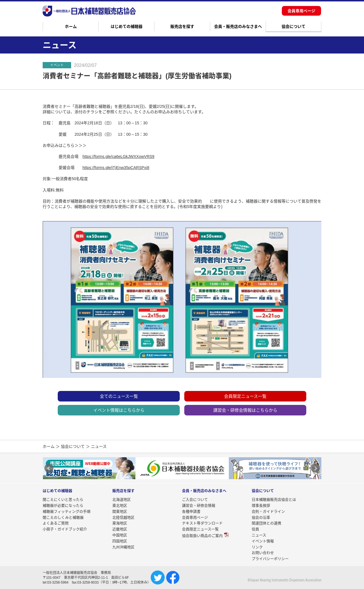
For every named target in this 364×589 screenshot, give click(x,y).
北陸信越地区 (123, 517)
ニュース (259, 535)
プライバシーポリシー (270, 559)
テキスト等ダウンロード (202, 523)
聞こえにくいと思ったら (63, 500)
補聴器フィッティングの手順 (67, 511)
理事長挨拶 (261, 505)
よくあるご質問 (56, 523)
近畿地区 (120, 529)
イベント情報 (263, 541)
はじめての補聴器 (127, 26)
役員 (255, 529)
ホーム (71, 26)
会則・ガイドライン (268, 511)
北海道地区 (122, 500)
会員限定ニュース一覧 (245, 396)
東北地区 (120, 505)
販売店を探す (182, 26)
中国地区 (120, 535)
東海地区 (120, 523)
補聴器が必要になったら (63, 505)
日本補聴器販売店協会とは (274, 500)
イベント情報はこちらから (119, 410)
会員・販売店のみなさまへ (238, 26)
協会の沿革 (261, 517)
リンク (257, 547)
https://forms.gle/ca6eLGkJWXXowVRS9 (118, 156)
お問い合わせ (263, 553)
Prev (49, 468)
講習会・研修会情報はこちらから (245, 410)
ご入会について (195, 500)
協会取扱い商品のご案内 (202, 536)
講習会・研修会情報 (199, 505)
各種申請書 (191, 511)
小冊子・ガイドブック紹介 (65, 529)
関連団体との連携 (266, 523)
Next (315, 468)
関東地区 (120, 511)
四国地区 (120, 541)
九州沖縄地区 (123, 547)
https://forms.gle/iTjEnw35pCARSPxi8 (116, 168)
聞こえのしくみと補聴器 (63, 517)
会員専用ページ (301, 11)
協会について (293, 26)
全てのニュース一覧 (119, 396)
